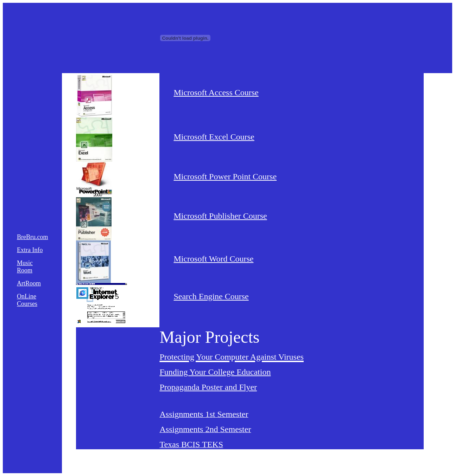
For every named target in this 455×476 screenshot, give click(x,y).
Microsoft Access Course (216, 92)
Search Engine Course (211, 296)
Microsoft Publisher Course (220, 216)
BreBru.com (32, 237)
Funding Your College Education (215, 372)
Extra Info (30, 250)
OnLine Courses (27, 300)
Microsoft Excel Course (214, 137)
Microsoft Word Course (213, 259)
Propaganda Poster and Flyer (208, 387)
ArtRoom (29, 283)
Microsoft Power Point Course (225, 176)
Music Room (25, 267)
